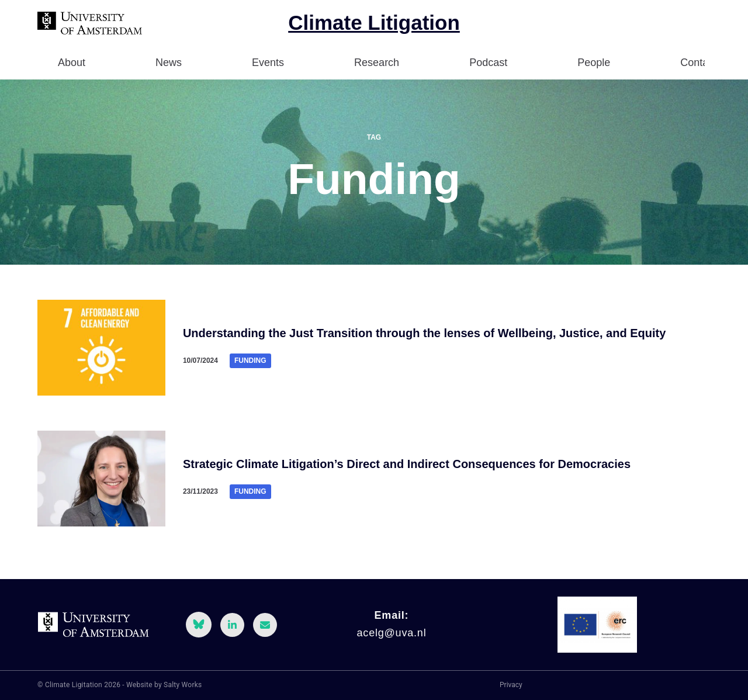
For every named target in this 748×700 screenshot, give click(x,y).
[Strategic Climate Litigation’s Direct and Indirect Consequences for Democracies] (101, 479)
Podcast (488, 63)
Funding (250, 361)
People (594, 63)
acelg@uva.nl (392, 633)
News (169, 63)
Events (268, 63)
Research (377, 63)
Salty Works (183, 685)
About (72, 63)
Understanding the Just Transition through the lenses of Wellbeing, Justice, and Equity (424, 333)
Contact (698, 63)
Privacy (511, 685)
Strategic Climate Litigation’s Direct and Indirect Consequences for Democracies (407, 464)
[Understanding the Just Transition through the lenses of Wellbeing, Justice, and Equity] (101, 348)
